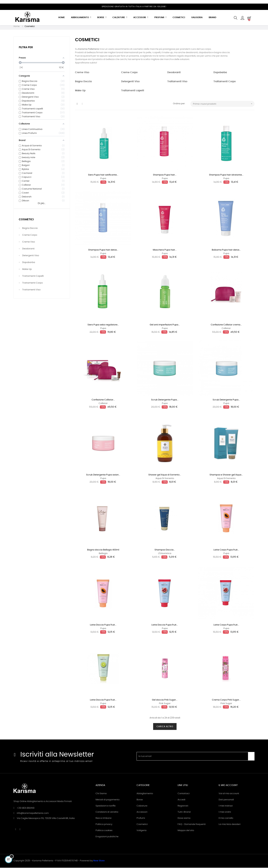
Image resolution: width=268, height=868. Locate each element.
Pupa (103, 179)
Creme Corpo (30, 235)
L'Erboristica (165, 554)
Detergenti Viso (31, 256)
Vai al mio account (229, 794)
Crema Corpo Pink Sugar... (226, 700)
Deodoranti (28, 249)
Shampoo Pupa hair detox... (103, 250)
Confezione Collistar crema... (226, 325)
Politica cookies (104, 831)
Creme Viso (29, 242)
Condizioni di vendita (107, 812)
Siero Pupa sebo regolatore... (103, 325)
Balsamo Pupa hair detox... (226, 250)
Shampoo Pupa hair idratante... (226, 175)
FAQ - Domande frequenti (192, 825)
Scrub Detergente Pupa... (165, 400)
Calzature (142, 806)
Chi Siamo (101, 794)
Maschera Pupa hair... (165, 250)
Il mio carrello (226, 819)
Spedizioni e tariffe (106, 806)
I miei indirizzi (226, 806)
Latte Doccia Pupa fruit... (103, 625)
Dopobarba (29, 263)
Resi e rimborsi (103, 819)
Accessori (142, 812)
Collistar (226, 329)
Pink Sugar (165, 704)
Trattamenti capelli (33, 276)
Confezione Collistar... (103, 400)
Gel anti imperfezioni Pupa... (165, 325)
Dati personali (226, 800)
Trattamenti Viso (31, 290)
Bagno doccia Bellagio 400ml (103, 550)
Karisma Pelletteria (89, 49)
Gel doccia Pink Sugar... (165, 700)
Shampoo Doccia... (165, 550)
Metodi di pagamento (108, 800)
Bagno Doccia (30, 229)
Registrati (183, 806)
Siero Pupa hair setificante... (103, 175)
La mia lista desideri (230, 825)
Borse (140, 800)
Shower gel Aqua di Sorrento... (165, 475)
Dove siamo (184, 819)
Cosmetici (26, 220)
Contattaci (184, 794)
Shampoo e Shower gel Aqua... (226, 475)
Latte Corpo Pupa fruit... (226, 550)
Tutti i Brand (184, 812)
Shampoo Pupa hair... (165, 175)
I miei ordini (225, 812)
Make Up (27, 270)
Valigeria (142, 831)
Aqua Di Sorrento (165, 479)
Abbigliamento (145, 794)
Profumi (141, 819)
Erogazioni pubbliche (107, 837)
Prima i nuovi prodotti (224, 104)
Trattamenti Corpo (32, 283)
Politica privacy (104, 825)
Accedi (181, 800)
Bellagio (103, 554)
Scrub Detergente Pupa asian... (103, 475)
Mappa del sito (186, 831)
